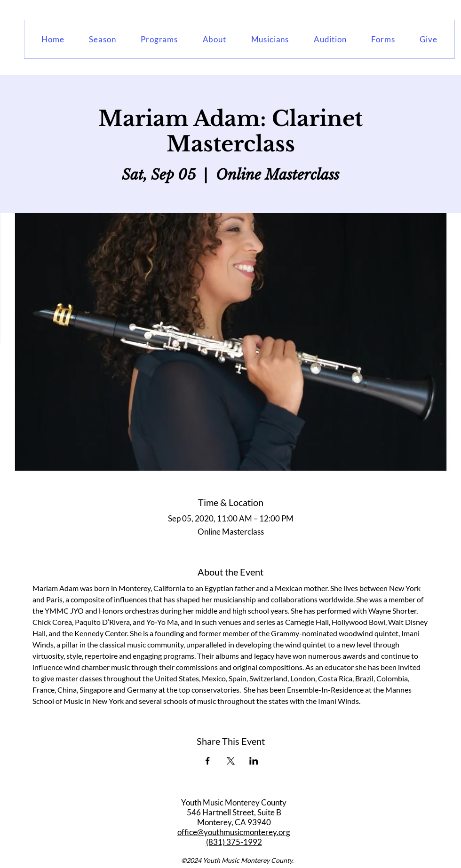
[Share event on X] (231, 761)
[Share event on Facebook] (208, 761)
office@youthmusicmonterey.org (234, 832)
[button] (103, 39)
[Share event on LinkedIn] (254, 761)
